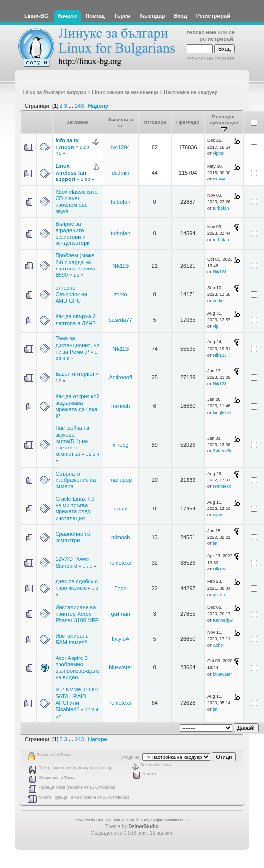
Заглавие (77, 122)
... (72, 106)
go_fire (220, 595)
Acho (218, 645)
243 (79, 106)
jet (215, 543)
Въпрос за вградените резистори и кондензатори (73, 234)
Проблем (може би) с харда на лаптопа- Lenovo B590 (76, 265)
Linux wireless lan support (71, 172)
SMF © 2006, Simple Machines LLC (158, 820)
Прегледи (188, 122)
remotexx (222, 486)
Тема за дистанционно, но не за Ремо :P (78, 345)
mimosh (121, 406)
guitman (121, 614)
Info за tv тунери (67, 143)
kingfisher (222, 413)
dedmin (120, 173)
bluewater (120, 667)
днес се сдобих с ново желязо (77, 584)
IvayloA (120, 639)
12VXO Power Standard (73, 562)
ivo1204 (121, 147)
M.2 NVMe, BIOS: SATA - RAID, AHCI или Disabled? (77, 699)
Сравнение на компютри (73, 537)
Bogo (120, 588)
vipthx (219, 153)
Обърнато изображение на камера (76, 480)
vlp (216, 326)
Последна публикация (224, 123)
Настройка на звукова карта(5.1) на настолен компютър (73, 441)
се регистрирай (217, 36)
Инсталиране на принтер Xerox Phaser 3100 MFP (77, 614)
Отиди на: (131, 757)
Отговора (155, 122)
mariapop (120, 480)
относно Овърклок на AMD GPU (72, 294)
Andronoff (120, 377)
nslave (219, 179)
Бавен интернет (76, 374)
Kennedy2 (223, 620)
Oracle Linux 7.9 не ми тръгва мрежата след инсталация (75, 509)
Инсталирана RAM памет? (72, 639)
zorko (121, 294)
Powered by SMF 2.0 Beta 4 (99, 820)
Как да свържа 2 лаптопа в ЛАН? (76, 319)
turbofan (120, 202)
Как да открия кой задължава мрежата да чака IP (78, 406)
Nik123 (120, 266)
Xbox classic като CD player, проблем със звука (77, 202)
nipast (120, 509)
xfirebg (121, 445)
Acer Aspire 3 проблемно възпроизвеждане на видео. (78, 668)
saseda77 (120, 320)
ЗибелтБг (222, 451)
